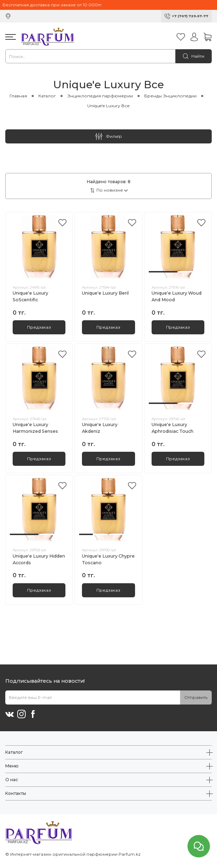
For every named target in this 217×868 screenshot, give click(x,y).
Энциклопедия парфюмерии (100, 96)
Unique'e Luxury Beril (105, 293)
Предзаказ (39, 327)
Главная (18, 96)
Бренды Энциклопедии (170, 96)
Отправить (196, 697)
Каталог (47, 96)
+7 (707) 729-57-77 (190, 16)
